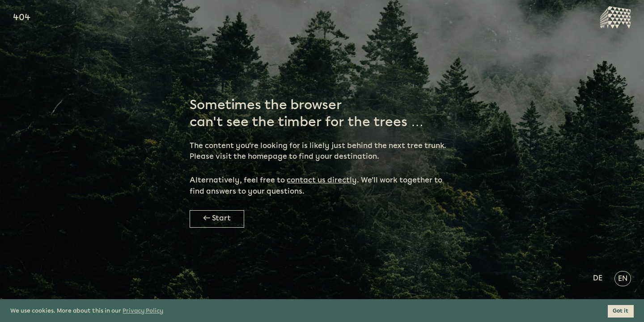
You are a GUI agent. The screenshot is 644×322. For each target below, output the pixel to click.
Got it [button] (621, 311)
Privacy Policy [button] (143, 311)
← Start (217, 218)
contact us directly (322, 180)
